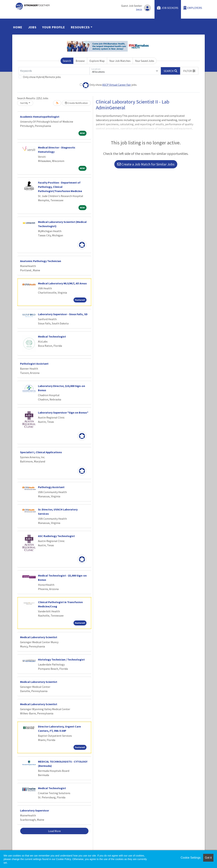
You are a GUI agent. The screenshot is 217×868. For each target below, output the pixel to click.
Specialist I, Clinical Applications (41, 452)
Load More (54, 831)
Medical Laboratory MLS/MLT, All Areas (62, 283)
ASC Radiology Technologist (56, 536)
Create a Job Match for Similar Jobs (146, 164)
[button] (189, 71)
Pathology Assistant (51, 487)
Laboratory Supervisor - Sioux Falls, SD (63, 314)
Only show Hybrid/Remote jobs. (42, 77)
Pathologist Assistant (34, 364)
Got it (208, 858)
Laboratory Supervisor (35, 810)
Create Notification (76, 103)
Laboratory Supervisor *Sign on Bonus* (63, 412)
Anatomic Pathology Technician (41, 261)
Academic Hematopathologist (40, 117)
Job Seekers (168, 8)
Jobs (32, 27)
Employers (193, 8)
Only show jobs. (108, 85)
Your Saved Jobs (145, 61)
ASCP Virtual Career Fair (117, 85)
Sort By (24, 103)
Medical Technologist (52, 336)
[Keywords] (54, 71)
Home (18, 27)
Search (67, 61)
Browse (80, 61)
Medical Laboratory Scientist (39, 637)
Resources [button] (80, 27)
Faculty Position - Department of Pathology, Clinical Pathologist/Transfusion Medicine (60, 187)
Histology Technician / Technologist (61, 659)
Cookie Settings (191, 858)
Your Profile (54, 27)
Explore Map (97, 61)
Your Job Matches (120, 61)
